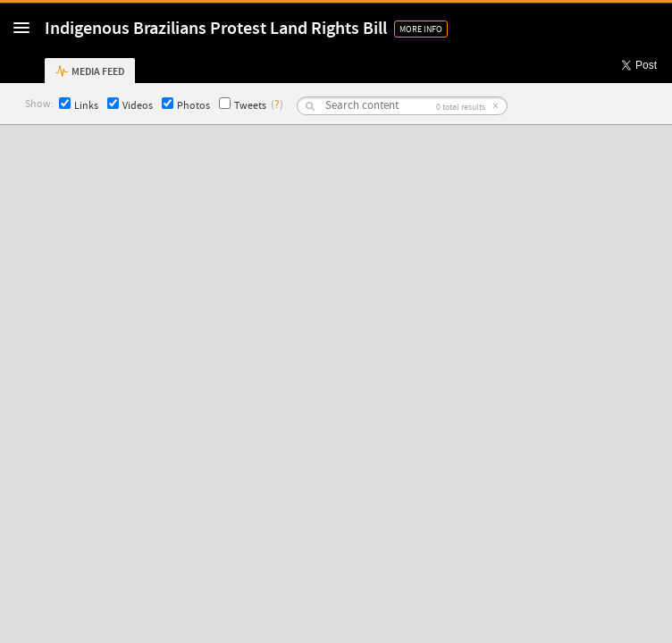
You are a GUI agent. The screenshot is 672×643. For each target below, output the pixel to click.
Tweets (243, 105)
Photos (186, 105)
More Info (421, 29)
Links (79, 105)
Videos (130, 105)
